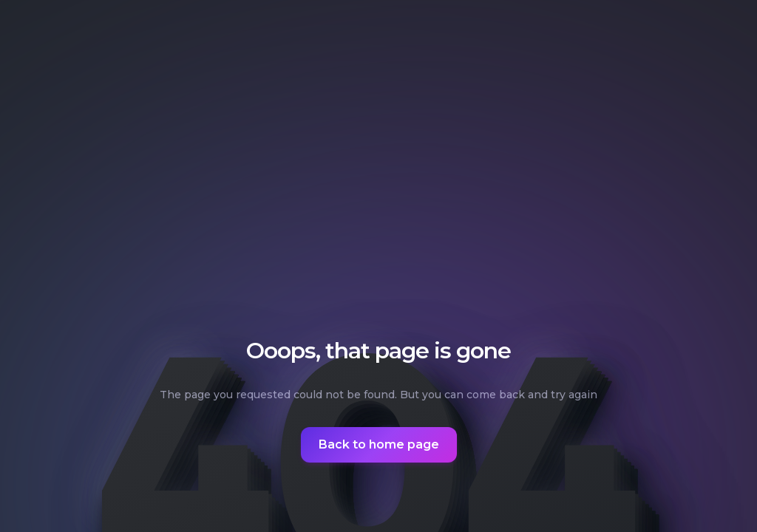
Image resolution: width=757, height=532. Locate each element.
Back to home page (379, 444)
